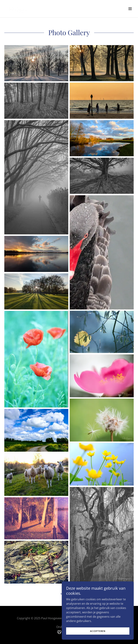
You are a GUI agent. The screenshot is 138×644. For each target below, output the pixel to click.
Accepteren (98, 631)
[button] (130, 9)
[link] (17, 9)
